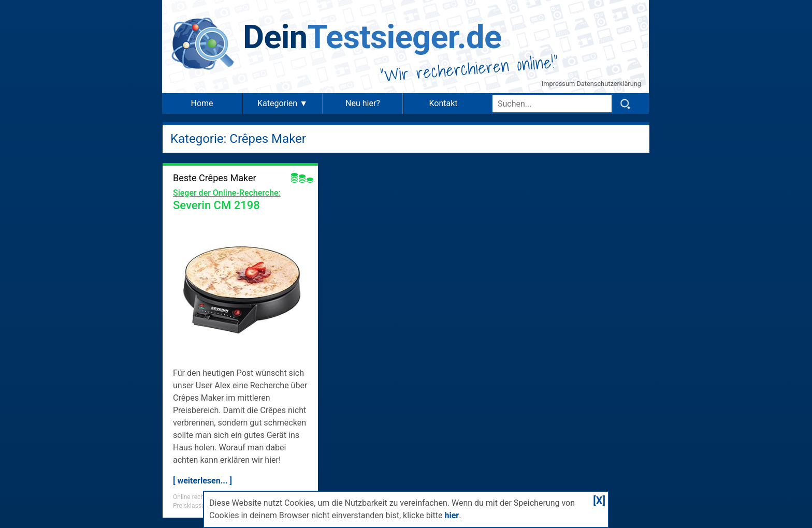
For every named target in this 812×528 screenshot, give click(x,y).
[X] (599, 501)
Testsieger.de (372, 37)
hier (452, 515)
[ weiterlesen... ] (202, 481)
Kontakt (443, 103)
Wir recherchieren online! (469, 68)
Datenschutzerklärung (609, 84)
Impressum (559, 84)
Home (202, 103)
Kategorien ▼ (282, 103)
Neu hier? (363, 103)
